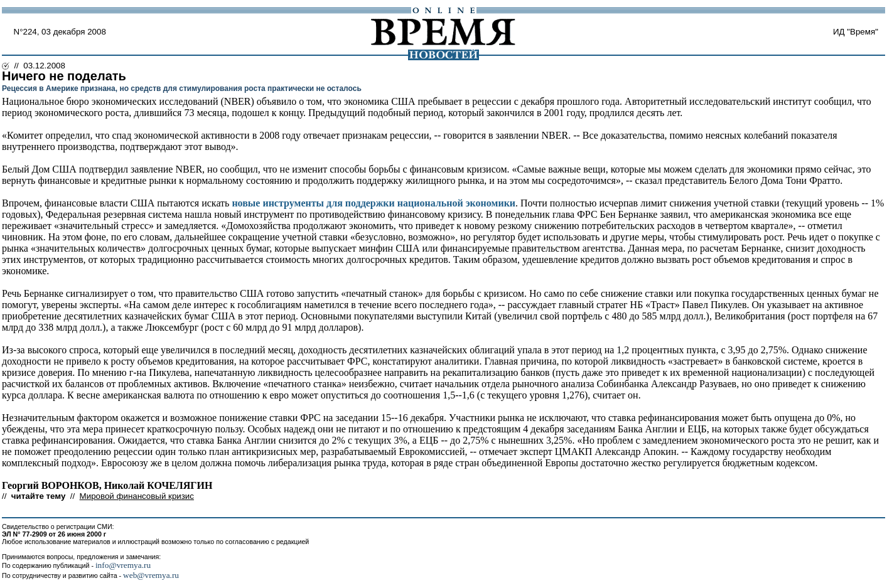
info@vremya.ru (123, 565)
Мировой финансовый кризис (137, 496)
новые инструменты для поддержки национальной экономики (374, 203)
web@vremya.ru (151, 575)
